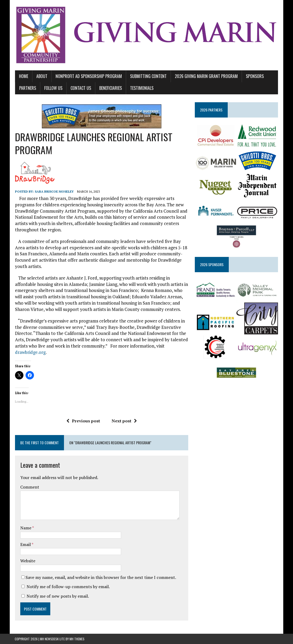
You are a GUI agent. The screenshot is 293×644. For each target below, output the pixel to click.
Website (28, 561)
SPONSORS (255, 76)
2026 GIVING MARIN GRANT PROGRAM (206, 76)
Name (26, 528)
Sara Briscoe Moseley (54, 191)
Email (26, 544)
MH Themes (77, 639)
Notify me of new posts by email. (58, 596)
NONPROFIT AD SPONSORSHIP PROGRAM (88, 76)
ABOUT (42, 76)
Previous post (83, 421)
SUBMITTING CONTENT (148, 76)
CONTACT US (81, 88)
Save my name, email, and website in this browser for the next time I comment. (101, 577)
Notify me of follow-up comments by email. (68, 587)
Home (23, 76)
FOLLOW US (53, 88)
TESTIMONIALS (141, 88)
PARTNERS (27, 88)
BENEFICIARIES (110, 88)
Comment (29, 487)
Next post (124, 421)
